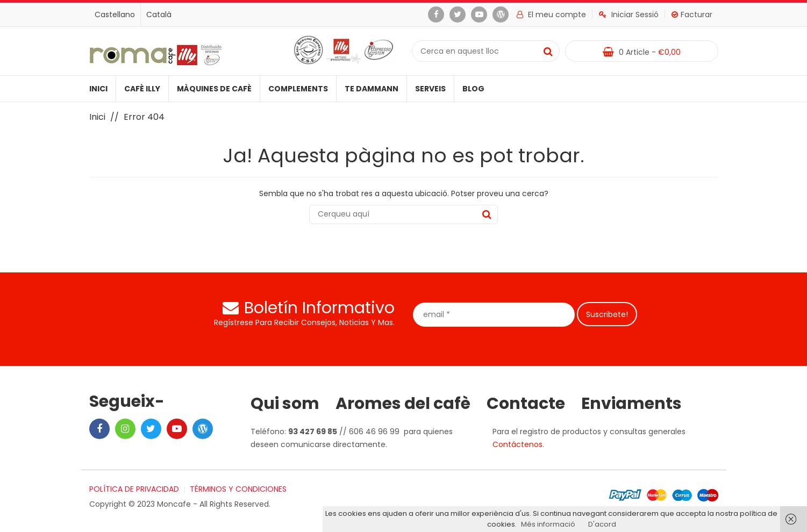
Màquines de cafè (214, 89)
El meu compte (551, 15)
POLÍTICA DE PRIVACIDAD (134, 489)
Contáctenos (517, 444)
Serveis (430, 89)
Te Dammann (372, 89)
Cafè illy (142, 89)
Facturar (692, 15)
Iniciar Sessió (629, 15)
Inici (98, 89)
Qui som (285, 404)
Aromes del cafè (403, 404)
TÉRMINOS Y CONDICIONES (238, 489)
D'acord (602, 524)
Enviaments (631, 404)
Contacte (526, 404)
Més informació (548, 524)
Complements (298, 89)
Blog (473, 89)
